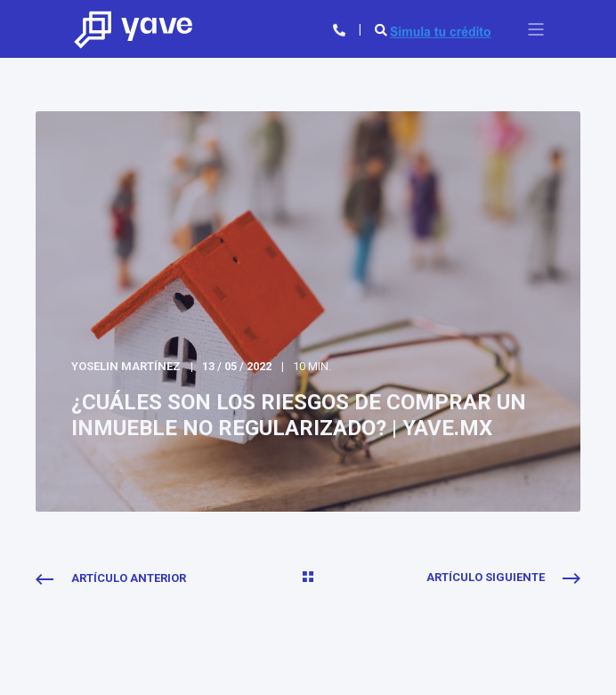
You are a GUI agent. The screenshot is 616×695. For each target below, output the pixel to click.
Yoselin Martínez (126, 366)
